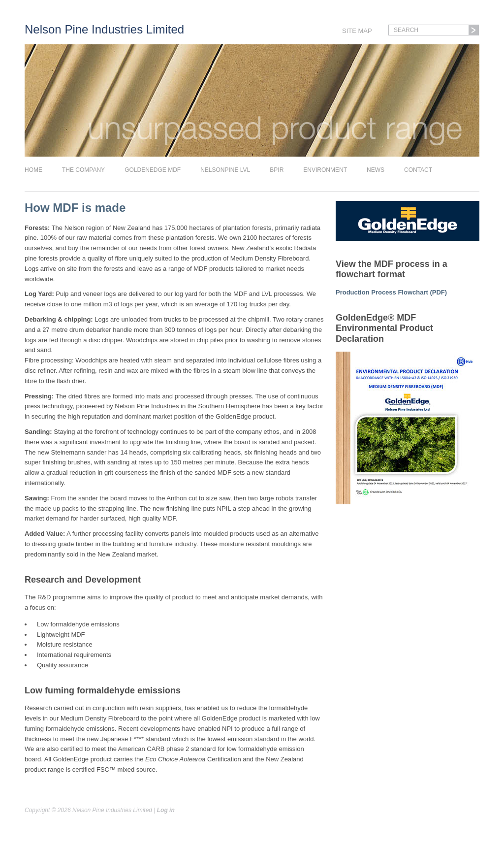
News (376, 170)
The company (83, 170)
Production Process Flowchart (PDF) (391, 292)
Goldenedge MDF (153, 170)
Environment (325, 170)
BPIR (277, 170)
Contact (418, 170)
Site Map (357, 31)
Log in (166, 810)
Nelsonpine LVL (225, 170)
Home (33, 170)
